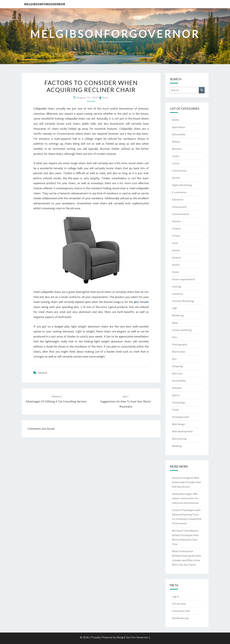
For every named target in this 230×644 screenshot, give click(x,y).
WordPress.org (180, 618)
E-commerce (179, 192)
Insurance (177, 294)
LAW (174, 308)
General (42, 373)
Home (175, 272)
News (175, 323)
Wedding (177, 446)
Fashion (176, 221)
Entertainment (181, 214)
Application (179, 127)
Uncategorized (180, 417)
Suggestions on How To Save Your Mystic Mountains (126, 402)
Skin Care (177, 373)
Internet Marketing (183, 301)
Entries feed (179, 604)
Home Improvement (184, 279)
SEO (174, 359)
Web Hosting (179, 439)
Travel (175, 410)
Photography (180, 344)
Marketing (178, 315)
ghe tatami (141, 302)
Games (176, 250)
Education (178, 199)
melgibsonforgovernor (45, 4)
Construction (179, 171)
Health (176, 265)
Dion (105, 97)
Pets (175, 337)
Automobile (179, 134)
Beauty (176, 142)
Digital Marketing (182, 185)
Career (176, 156)
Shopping (177, 366)
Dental (176, 178)
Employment (179, 207)
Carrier (176, 163)
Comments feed (181, 611)
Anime (176, 120)
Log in (175, 596)
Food (175, 243)
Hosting (177, 286)
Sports (176, 395)
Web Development (182, 431)
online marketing (182, 330)
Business (177, 149)
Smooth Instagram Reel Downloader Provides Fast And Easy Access (186, 482)
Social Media (179, 381)
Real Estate (179, 352)
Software (177, 388)
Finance (176, 228)
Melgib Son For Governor (133, 637)
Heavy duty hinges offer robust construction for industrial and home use (185, 498)
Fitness (176, 236)
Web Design (179, 424)
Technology (179, 402)
